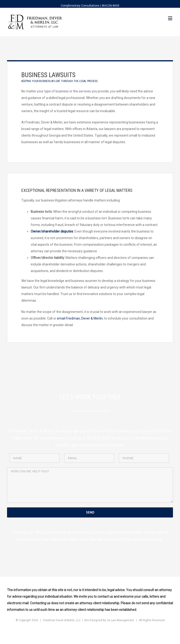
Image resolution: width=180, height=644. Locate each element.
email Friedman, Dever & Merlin (80, 318)
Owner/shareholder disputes (52, 231)
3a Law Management (120, 620)
